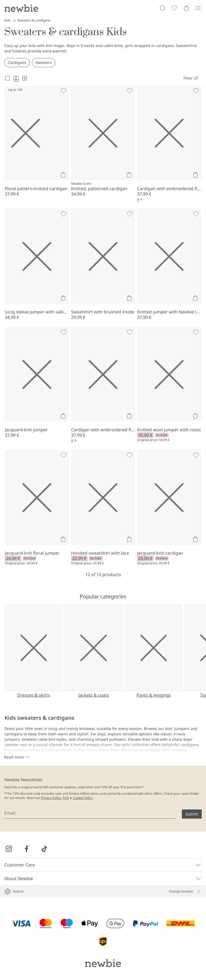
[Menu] (198, 8)
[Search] (163, 8)
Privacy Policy (51, 798)
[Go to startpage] (21, 8)
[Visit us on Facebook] (27, 849)
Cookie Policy (83, 798)
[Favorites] (174, 8)
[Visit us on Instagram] (9, 849)
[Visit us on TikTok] (44, 849)
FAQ (66, 798)
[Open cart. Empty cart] (186, 8)
